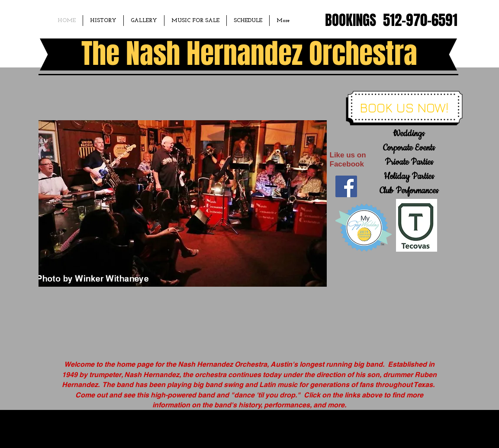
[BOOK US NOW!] (404, 108)
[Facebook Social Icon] (346, 186)
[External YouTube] (396, 303)
